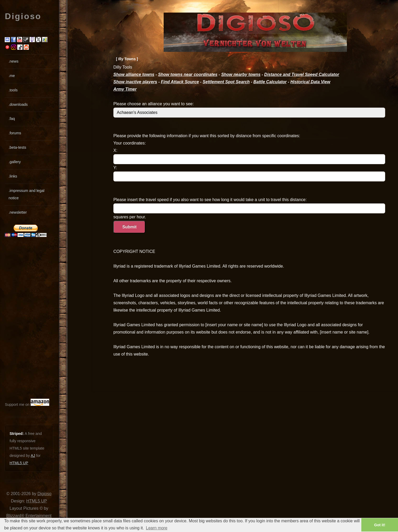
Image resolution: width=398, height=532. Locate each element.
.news (14, 61)
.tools (13, 90)
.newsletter (18, 212)
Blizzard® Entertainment (29, 516)
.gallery (15, 162)
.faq (12, 119)
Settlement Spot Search (226, 82)
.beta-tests (17, 147)
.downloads (18, 104)
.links (13, 176)
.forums (15, 133)
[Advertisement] (20, 318)
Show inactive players (135, 82)
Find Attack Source (180, 82)
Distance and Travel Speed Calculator (302, 74)
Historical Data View (310, 82)
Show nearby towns (241, 74)
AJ (33, 456)
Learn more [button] (157, 528)
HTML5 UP (19, 463)
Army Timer (125, 89)
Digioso (44, 494)
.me (12, 76)
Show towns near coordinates (188, 74)
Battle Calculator (270, 82)
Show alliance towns (134, 74)
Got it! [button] (380, 525)
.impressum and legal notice (27, 194)
